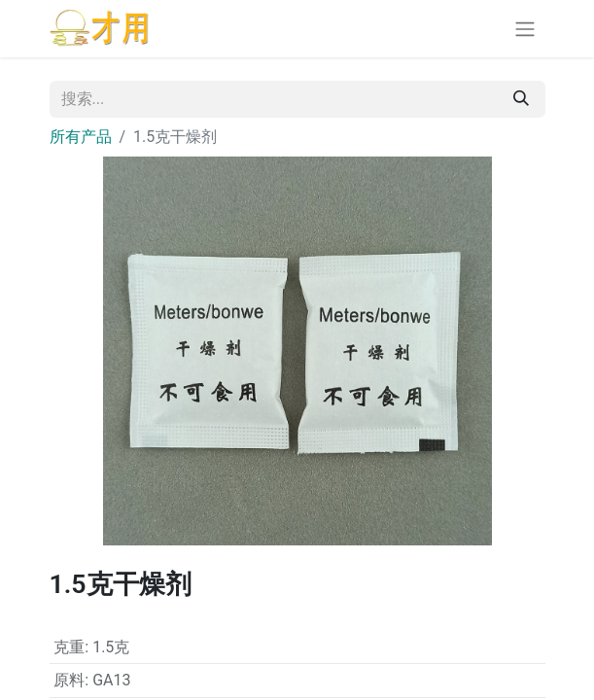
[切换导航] (525, 29)
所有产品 (81, 137)
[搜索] (521, 99)
